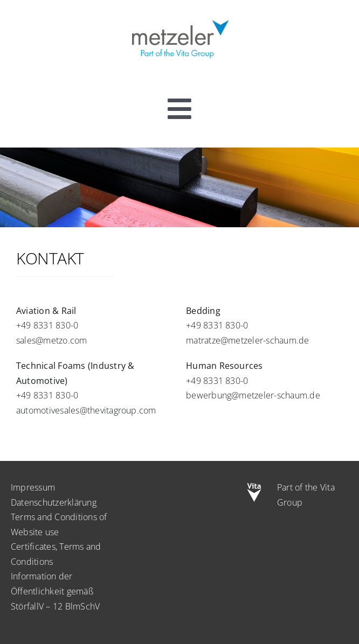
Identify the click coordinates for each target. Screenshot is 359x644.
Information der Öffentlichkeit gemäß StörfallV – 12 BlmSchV (55, 591)
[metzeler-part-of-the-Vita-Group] (179, 18)
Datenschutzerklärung (54, 502)
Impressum (33, 487)
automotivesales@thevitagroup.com (86, 410)
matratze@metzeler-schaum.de (247, 340)
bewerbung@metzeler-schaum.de (253, 395)
